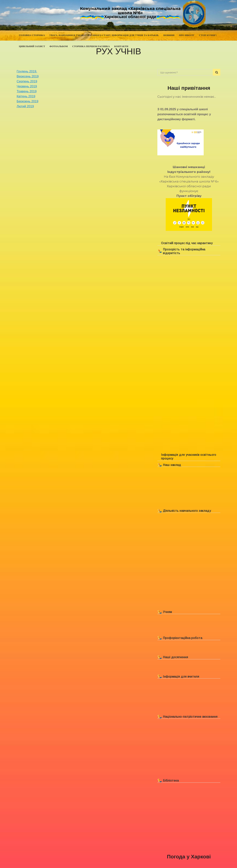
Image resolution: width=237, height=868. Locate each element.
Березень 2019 (27, 101)
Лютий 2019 (25, 106)
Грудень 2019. (27, 71)
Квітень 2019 (26, 96)
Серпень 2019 (27, 81)
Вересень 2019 (28, 76)
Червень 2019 (27, 86)
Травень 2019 (27, 91)
